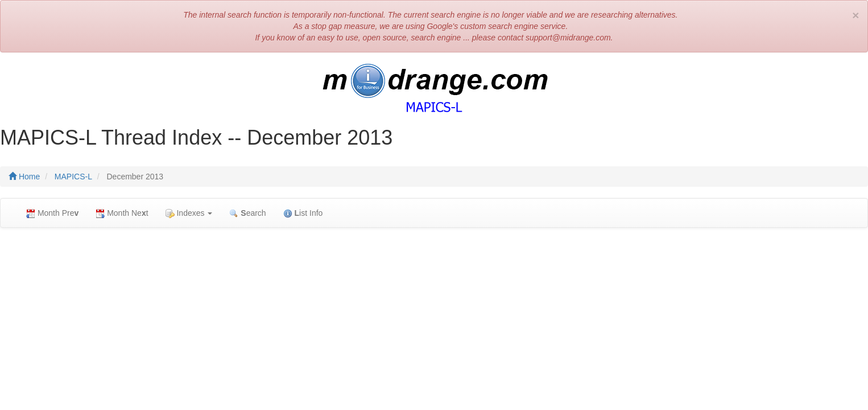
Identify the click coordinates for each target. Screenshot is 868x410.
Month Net (122, 213)
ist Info (303, 213)
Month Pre (52, 213)
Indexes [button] (189, 213)
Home (24, 177)
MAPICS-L (73, 177)
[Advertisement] (434, 319)
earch (247, 213)
